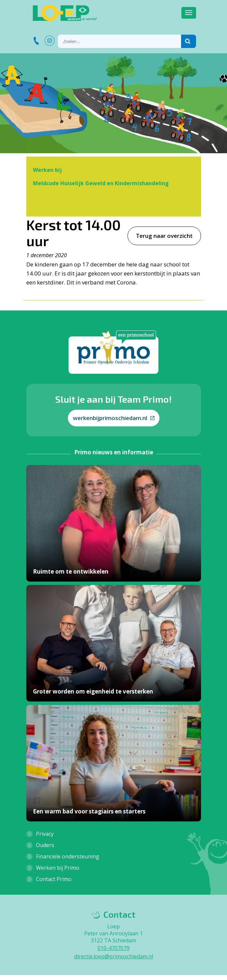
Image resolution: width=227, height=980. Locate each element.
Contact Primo (54, 879)
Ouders (45, 845)
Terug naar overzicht (164, 236)
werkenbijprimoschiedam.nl (114, 418)
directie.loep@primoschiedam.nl (114, 956)
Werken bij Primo (58, 868)
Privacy (45, 834)
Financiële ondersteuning (68, 856)
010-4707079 (113, 948)
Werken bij (47, 170)
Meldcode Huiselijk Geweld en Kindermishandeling (101, 183)
